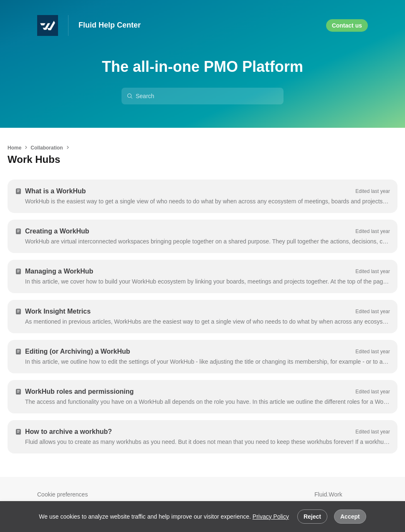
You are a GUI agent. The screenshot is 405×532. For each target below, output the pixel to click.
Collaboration (47, 148)
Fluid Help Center (110, 25)
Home (14, 148)
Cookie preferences (62, 494)
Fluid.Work (328, 494)
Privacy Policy (271, 517)
